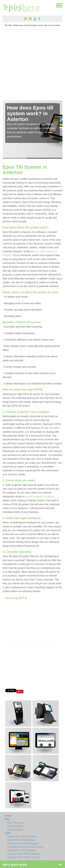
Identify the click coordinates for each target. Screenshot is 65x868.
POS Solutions (15, 830)
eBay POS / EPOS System (22, 850)
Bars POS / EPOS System (21, 840)
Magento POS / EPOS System (24, 857)
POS (7, 819)
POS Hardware (15, 826)
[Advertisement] (32, 66)
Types (8, 833)
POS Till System (16, 823)
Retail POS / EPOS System (22, 837)
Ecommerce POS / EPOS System (25, 847)
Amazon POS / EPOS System (23, 854)
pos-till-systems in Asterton (40, 497)
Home (8, 816)
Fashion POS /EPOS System (23, 843)
